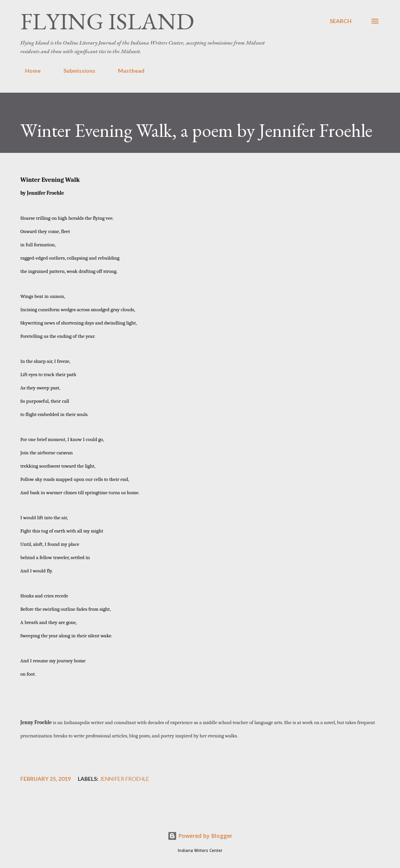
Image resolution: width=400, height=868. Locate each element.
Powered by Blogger (200, 836)
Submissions (75, 71)
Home (28, 71)
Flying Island (107, 21)
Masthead (127, 71)
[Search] (341, 21)
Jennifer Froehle (124, 779)
